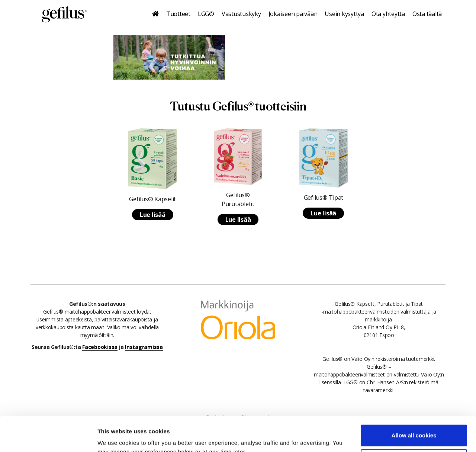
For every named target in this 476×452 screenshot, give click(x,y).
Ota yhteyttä (388, 14)
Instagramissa (144, 347)
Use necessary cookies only (414, 425)
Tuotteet (178, 14)
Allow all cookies (414, 400)
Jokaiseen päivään (293, 14)
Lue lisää (153, 215)
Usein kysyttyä (344, 14)
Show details (115, 437)
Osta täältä (427, 14)
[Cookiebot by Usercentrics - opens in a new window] (48, 437)
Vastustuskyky (241, 14)
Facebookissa (100, 347)
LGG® (206, 14)
